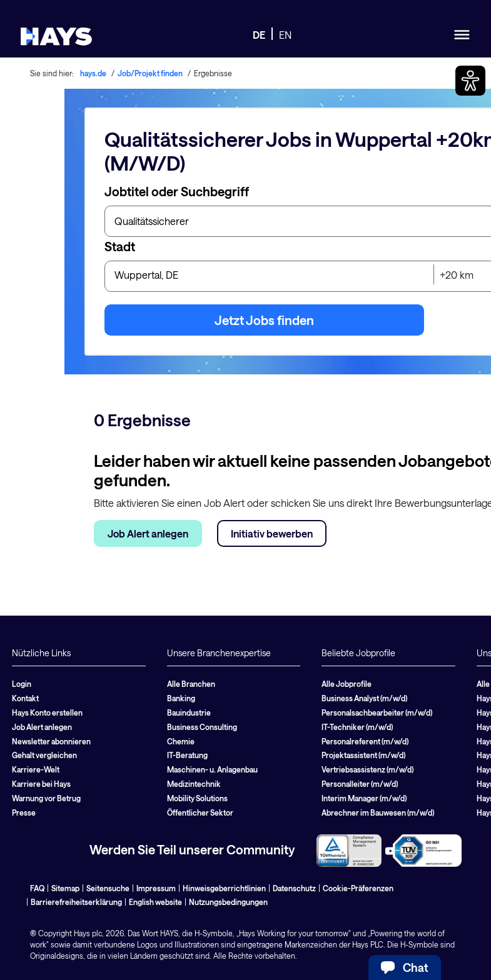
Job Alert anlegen (148, 533)
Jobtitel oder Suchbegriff (177, 191)
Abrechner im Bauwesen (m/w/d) (378, 812)
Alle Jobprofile (347, 684)
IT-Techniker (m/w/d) (357, 727)
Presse (24, 812)
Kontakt (25, 698)
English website (155, 902)
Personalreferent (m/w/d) (365, 741)
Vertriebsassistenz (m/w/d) (367, 769)
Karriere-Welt (36, 769)
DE (259, 35)
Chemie (181, 741)
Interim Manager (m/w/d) (364, 798)
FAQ (37, 888)
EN (285, 35)
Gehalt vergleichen (44, 755)
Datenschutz (294, 888)
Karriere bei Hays (41, 784)
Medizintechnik (194, 784)
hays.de (93, 73)
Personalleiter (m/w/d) (360, 784)
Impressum (156, 888)
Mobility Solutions (197, 798)
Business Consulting (202, 727)
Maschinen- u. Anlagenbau (212, 769)
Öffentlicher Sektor (200, 812)
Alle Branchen (191, 684)
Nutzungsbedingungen (228, 902)
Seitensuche (108, 888)
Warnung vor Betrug (46, 798)
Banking (181, 698)
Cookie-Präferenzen (358, 888)
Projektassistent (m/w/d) (363, 755)
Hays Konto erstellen (47, 712)
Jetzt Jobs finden (264, 320)
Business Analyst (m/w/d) (364, 698)
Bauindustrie (189, 712)
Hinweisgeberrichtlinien (224, 888)
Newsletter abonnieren (51, 741)
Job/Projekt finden (150, 73)
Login (22, 684)
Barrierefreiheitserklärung (76, 902)
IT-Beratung (187, 755)
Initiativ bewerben (272, 533)
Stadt (120, 246)
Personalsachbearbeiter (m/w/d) (377, 712)
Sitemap (65, 888)
